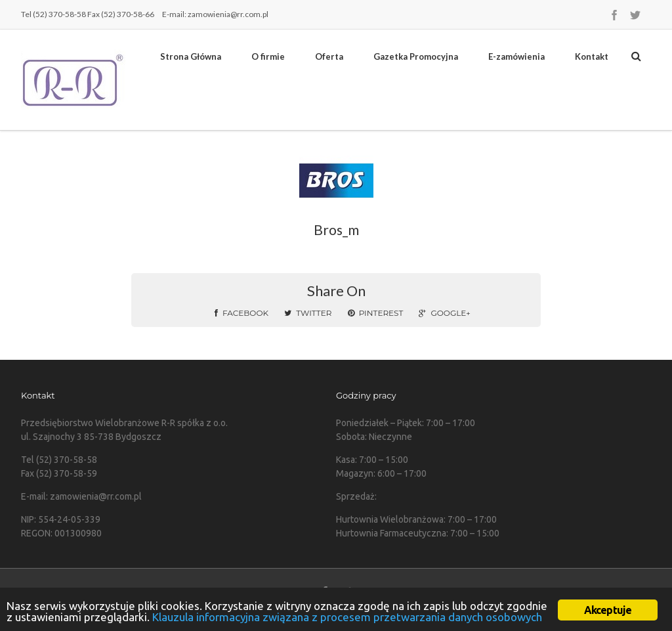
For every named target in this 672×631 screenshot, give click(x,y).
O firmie (268, 56)
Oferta (329, 56)
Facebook (241, 313)
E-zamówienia (516, 56)
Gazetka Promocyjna (416, 56)
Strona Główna (191, 56)
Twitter (308, 313)
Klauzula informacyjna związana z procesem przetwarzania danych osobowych (347, 617)
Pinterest (376, 313)
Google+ (444, 313)
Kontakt (592, 56)
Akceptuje (608, 610)
